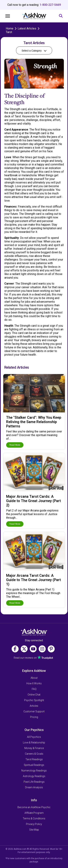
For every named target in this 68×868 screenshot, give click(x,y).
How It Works (34, 683)
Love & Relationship (34, 743)
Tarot (9, 32)
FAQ (34, 689)
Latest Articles (27, 28)
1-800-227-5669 (50, 5)
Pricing (34, 717)
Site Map (34, 830)
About (34, 678)
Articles (34, 706)
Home (10, 28)
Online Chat (34, 695)
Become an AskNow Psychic (34, 807)
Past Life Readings (34, 782)
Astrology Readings (34, 776)
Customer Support (34, 711)
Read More (15, 445)
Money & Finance (34, 748)
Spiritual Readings (34, 765)
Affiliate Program (34, 813)
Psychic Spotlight (34, 700)
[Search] (61, 16)
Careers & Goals (34, 754)
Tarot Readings (34, 759)
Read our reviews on (25, 658)
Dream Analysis (34, 787)
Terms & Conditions (34, 818)
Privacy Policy (34, 824)
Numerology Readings (34, 771)
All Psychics (34, 737)
